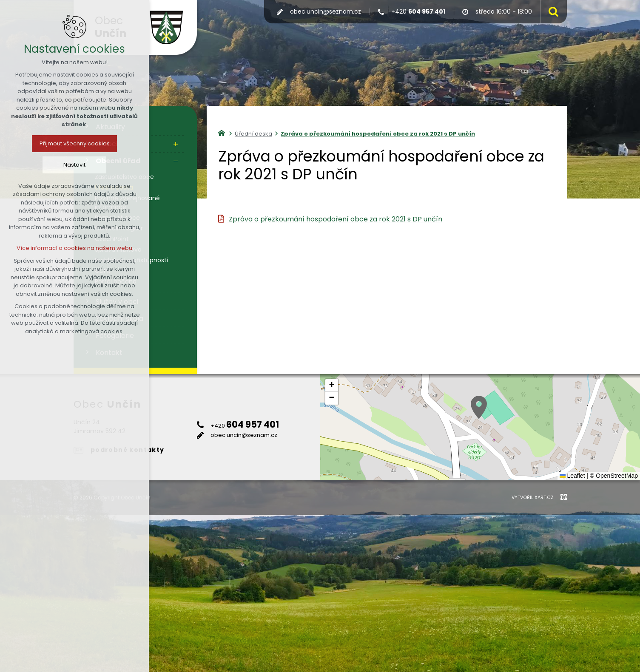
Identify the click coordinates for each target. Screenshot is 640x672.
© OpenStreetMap (614, 476)
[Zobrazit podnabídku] (176, 144)
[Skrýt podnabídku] (176, 161)
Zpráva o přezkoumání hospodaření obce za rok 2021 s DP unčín (335, 219)
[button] (479, 407)
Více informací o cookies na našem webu (74, 248)
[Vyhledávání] (552, 12)
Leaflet (572, 476)
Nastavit (74, 165)
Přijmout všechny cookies (75, 143)
